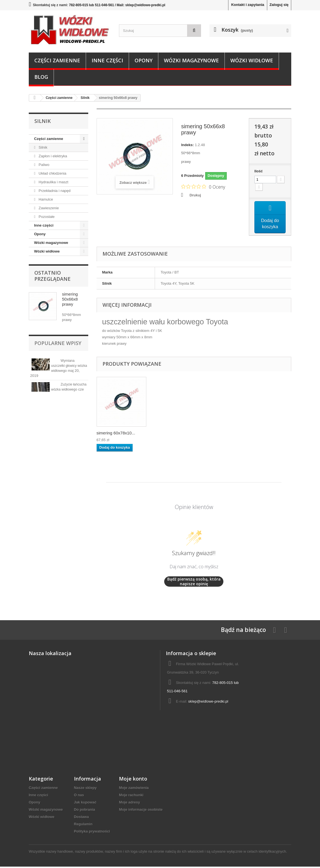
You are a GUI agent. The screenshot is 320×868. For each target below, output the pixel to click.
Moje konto (133, 780)
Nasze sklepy (85, 789)
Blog (41, 77)
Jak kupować (85, 804)
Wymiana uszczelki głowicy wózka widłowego (69, 366)
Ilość (259, 171)
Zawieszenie (48, 208)
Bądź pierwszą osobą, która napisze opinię (194, 583)
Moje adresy (129, 804)
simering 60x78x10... (116, 434)
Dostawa (81, 818)
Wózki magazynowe (191, 60)
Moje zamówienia (134, 789)
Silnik (43, 147)
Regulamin (83, 825)
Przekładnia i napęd (54, 191)
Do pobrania (85, 811)
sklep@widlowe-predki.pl (208, 703)
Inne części (107, 60)
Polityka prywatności (92, 833)
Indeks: (188, 145)
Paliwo (44, 165)
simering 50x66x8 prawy (70, 299)
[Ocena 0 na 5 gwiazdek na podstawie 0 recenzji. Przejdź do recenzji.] (203, 187)
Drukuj (195, 195)
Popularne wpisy (58, 343)
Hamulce (45, 199)
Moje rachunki (131, 796)
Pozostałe (46, 217)
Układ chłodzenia (52, 173)
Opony (144, 60)
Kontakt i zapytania (248, 5)
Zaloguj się (279, 5)
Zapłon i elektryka (52, 156)
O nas (79, 796)
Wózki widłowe (252, 60)
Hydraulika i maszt (53, 182)
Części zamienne (57, 60)
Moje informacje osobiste (141, 811)
